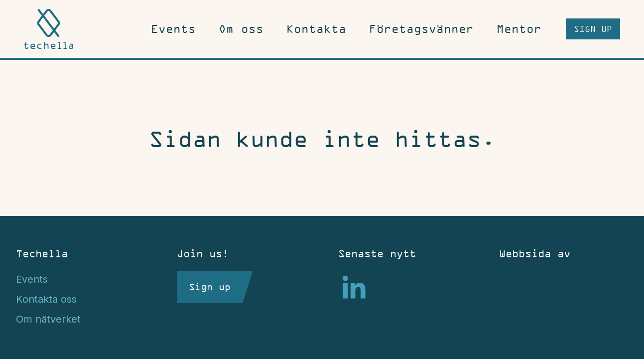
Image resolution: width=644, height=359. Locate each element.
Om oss (241, 29)
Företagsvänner (421, 29)
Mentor (519, 29)
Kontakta (316, 29)
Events (173, 29)
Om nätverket (48, 319)
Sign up (593, 29)
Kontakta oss (46, 299)
